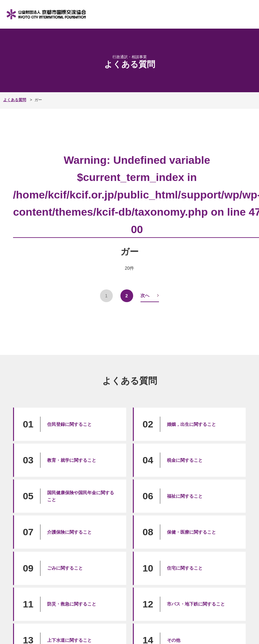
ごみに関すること (65, 568)
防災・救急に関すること (72, 604)
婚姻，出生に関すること (191, 424)
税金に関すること (185, 460)
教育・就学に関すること (72, 460)
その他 (174, 640)
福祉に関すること (185, 496)
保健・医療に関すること (191, 532)
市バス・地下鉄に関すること (196, 604)
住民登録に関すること (69, 424)
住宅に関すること (185, 568)
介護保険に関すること (69, 532)
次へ (145, 295)
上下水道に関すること (69, 640)
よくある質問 (15, 100)
